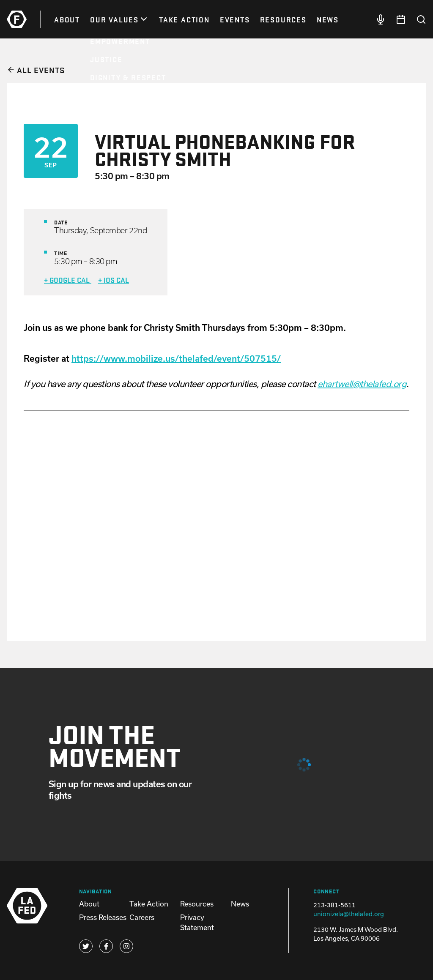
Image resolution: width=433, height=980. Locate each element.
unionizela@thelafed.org (349, 914)
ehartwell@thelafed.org (362, 384)
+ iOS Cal (114, 280)
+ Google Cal (68, 280)
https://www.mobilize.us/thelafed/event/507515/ (176, 358)
